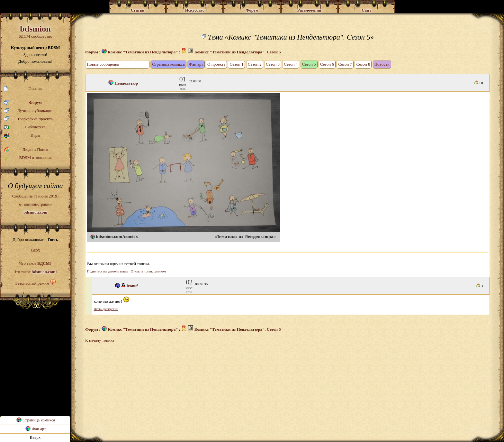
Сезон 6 (327, 64)
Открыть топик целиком (148, 271)
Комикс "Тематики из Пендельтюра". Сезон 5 (238, 52)
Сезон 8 (363, 64)
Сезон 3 (273, 64)
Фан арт (35, 429)
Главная (23, 89)
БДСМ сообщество (35, 31)
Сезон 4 (291, 64)
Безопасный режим (32, 283)
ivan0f (132, 286)
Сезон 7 (345, 64)
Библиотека (25, 127)
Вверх (35, 437)
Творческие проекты (29, 119)
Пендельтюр (126, 83)
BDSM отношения (28, 158)
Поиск (43, 149)
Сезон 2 (255, 64)
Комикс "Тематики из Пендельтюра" (140, 52)
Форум (23, 103)
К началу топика (100, 340)
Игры (22, 136)
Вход (35, 250)
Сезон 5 (309, 64)
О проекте (216, 64)
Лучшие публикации (29, 111)
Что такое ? (35, 263)
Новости (382, 64)
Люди (27, 149)
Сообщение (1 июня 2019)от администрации (35, 204)
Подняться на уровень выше (108, 271)
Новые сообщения (103, 64)
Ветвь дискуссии (106, 309)
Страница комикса (35, 420)
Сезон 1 (236, 64)
